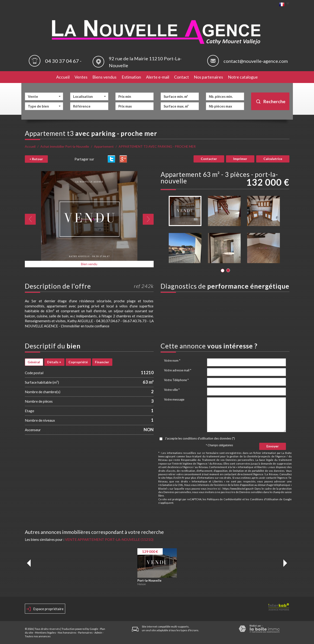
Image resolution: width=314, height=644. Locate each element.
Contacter (209, 159)
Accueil (63, 77)
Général (34, 362)
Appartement (104, 146)
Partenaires (85, 633)
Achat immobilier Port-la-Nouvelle (65, 146)
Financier (102, 362)
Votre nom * (172, 360)
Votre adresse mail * (178, 370)
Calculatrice (273, 159)
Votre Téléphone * (176, 380)
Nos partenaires (208, 77)
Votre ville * (172, 390)
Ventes (81, 77)
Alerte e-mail (158, 77)
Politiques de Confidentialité (224, 499)
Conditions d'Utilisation (264, 499)
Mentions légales (45, 633)
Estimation (131, 77)
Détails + (54, 362)
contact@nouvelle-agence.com (256, 61)
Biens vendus (104, 77)
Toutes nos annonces (38, 636)
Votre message (174, 399)
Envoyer (273, 446)
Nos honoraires (67, 633)
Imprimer (240, 159)
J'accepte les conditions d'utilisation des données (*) (200, 438)
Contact (181, 77)
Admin (98, 633)
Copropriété (78, 362)
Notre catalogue (243, 77)
